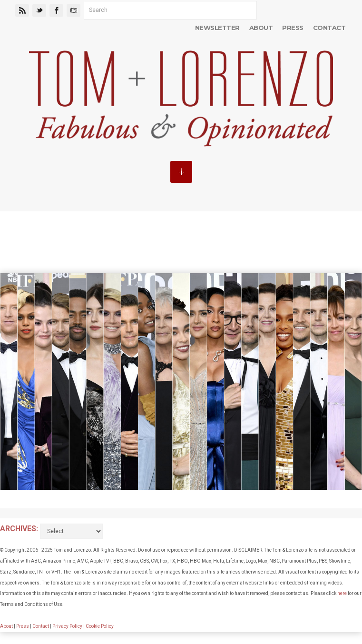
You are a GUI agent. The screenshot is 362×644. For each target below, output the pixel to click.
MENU (181, 172)
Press (293, 28)
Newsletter (217, 28)
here (342, 593)
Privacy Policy (67, 626)
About (261, 28)
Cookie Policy (100, 626)
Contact (329, 28)
